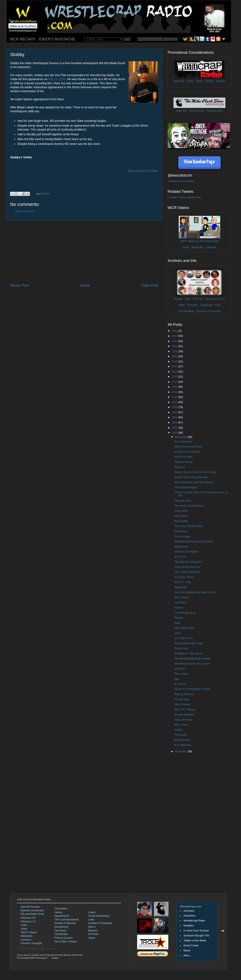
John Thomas (182, 704)
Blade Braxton (182, 740)
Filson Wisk (181, 516)
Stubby (46, 194)
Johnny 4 (179, 467)
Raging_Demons (184, 694)
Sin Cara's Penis (184, 577)
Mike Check (181, 725)
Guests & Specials (65, 923)
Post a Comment (25, 211)
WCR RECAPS (22, 39)
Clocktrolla (206, 305)
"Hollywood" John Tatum (188, 654)
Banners (93, 931)
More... (188, 956)
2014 (175, 382)
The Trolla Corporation (187, 572)
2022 (175, 341)
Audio (186, 247)
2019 (175, 356)
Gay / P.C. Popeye (185, 710)
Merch (92, 927)
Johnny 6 (179, 669)
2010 (175, 402)
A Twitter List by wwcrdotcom (184, 197)
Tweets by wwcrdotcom (181, 181)
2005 (175, 428)
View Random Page (199, 162)
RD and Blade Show (32, 914)
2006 (175, 423)
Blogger (55, 958)
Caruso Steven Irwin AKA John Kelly (195, 472)
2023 (175, 336)
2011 (175, 397)
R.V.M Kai (180, 684)
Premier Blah (182, 699)
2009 (175, 407)
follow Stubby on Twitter (143, 171)
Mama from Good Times (188, 447)
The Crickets (181, 598)
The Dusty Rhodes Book (188, 526)
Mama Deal (181, 547)
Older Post (150, 285)
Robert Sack (181, 648)
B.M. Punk (180, 557)
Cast (187, 299)
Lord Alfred (180, 602)
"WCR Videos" (29, 932)
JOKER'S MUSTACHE (57, 39)
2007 (175, 417)
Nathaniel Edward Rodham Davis (193, 541)
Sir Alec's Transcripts (209, 311)
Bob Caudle (181, 521)
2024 (175, 331)
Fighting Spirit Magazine (188, 562)
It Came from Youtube (196, 931)
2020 (175, 351)
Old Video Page (209, 241)
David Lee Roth (183, 457)
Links (91, 920)
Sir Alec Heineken (184, 715)
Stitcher (210, 81)
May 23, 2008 (57, 79)
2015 (175, 377)
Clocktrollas (61, 934)
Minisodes (197, 247)
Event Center (191, 946)
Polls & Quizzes (64, 938)
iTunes (190, 81)
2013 (175, 387)
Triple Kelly (181, 735)
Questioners (61, 927)
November (181, 751)
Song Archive (197, 111)
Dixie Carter (181, 511)
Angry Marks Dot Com (187, 567)
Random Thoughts (31, 943)
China (178, 633)
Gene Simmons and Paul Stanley (193, 482)
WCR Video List (190, 241)
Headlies (189, 926)
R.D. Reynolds (183, 745)
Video (24, 929)
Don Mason (181, 531)
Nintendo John (183, 501)
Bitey (177, 623)
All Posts (93, 934)
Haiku (182, 305)
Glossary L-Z (28, 921)
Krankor (179, 608)
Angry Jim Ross (183, 720)
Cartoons (211, 247)
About (92, 938)
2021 (175, 346)
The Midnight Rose (185, 613)
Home (85, 285)
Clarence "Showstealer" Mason (192, 689)
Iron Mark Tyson (183, 638)
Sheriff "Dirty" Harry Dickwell (191, 477)
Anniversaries (215, 111)
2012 (175, 392)
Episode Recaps (30, 907)
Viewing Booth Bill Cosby (189, 643)
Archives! (189, 911)
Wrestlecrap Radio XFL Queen (192, 664)
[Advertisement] (84, 252)
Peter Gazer (181, 674)
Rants (187, 951)
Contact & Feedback (100, 923)
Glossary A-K (213, 299)
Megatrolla (180, 587)
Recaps (178, 299)
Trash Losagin (182, 536)
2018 (175, 362)
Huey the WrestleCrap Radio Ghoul (195, 592)
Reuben (179, 618)
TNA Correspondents (67, 920)
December (181, 437)
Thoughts (193, 305)
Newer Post (19, 285)
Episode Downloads (32, 910)
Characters (61, 909)
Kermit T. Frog (182, 582)
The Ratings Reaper (186, 488)
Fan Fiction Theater (66, 942)
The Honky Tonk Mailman (189, 506)
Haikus (58, 912)
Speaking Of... (63, 916)
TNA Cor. (197, 299)
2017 (175, 367)
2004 (175, 433)
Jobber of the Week (195, 941)
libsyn (200, 81)
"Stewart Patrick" (184, 462)
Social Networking (99, 916)
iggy (176, 679)
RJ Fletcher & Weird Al (187, 452)
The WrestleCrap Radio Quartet (192, 659)
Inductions (189, 916)
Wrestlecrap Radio (194, 921)
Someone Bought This (196, 936)
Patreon (221, 81)
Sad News (60, 931)
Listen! (92, 912)
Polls (217, 305)
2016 (175, 372)
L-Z (223, 299)
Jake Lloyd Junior (184, 628)
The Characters (183, 442)
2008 (175, 412)
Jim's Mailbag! (186, 311)
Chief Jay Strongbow (186, 552)
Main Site (179, 81)
